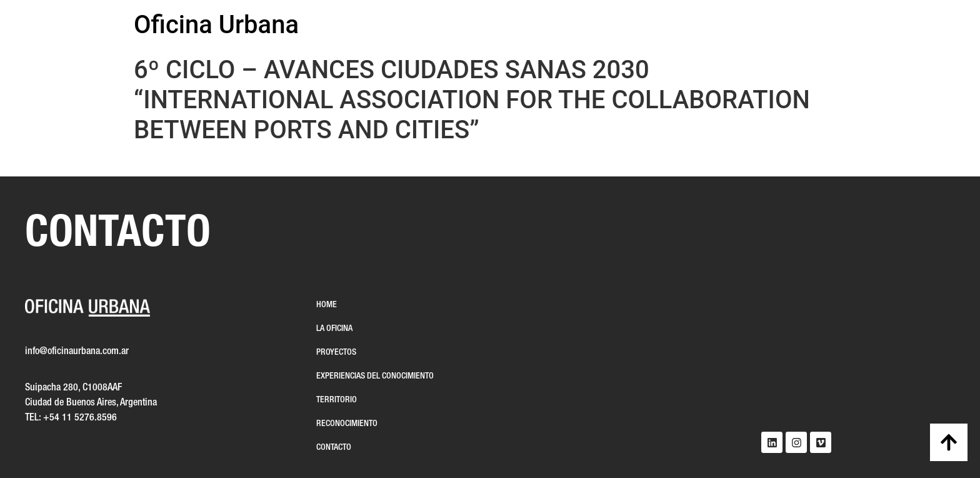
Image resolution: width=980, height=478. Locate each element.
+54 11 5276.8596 (80, 418)
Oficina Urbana (216, 25)
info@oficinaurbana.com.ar (77, 352)
